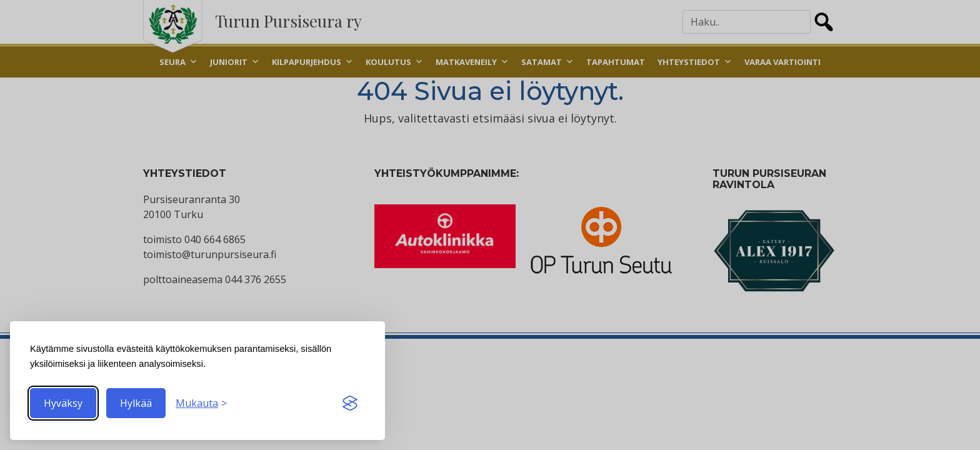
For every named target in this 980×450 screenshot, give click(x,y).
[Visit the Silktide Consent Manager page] (350, 403)
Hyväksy (63, 403)
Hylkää (136, 403)
